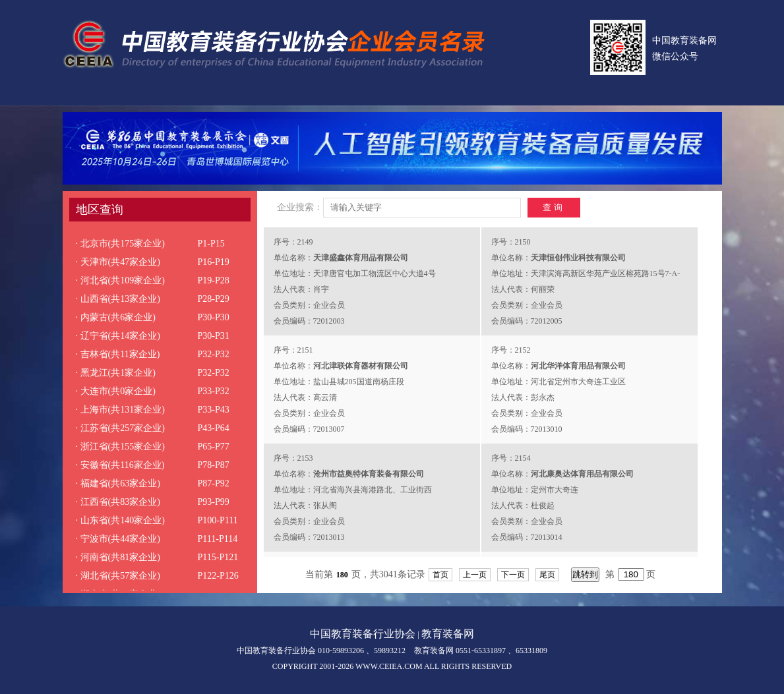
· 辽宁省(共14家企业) (118, 336)
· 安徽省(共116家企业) (120, 465)
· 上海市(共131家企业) (120, 410)
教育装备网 (448, 634)
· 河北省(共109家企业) (120, 280)
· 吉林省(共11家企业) (118, 354)
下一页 (513, 575)
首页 (440, 575)
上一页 (475, 575)
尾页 (547, 575)
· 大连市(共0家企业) (116, 391)
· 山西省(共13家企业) (118, 299)
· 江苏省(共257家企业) (120, 428)
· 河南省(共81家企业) (118, 557)
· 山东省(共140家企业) (120, 520)
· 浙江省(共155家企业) (120, 447)
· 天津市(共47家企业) (118, 262)
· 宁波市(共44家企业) (118, 539)
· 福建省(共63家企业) (118, 483)
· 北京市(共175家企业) (120, 244)
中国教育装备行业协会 (363, 634)
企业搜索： (300, 207)
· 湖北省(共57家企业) (118, 576)
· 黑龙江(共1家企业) (116, 373)
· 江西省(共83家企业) (118, 502)
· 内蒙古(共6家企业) (116, 317)
